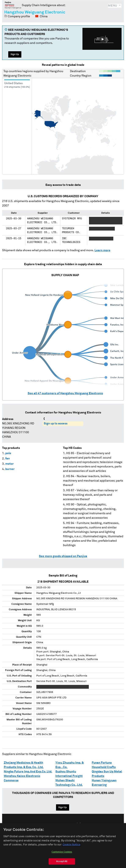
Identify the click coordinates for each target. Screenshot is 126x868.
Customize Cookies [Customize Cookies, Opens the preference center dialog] (62, 855)
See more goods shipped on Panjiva (63, 556)
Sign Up (15, 54)
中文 (79, 824)
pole (8, 453)
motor (10, 464)
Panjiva (13, 5)
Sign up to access (56, 424)
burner (10, 469)
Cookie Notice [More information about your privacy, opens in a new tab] (71, 848)
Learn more (102, 250)
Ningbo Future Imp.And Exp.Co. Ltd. (28, 772)
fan (8, 459)
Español (65, 824)
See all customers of (65, 393)
